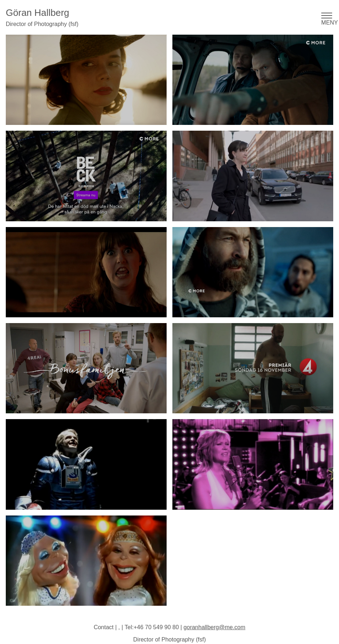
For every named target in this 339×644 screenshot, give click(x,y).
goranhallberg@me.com (214, 627)
